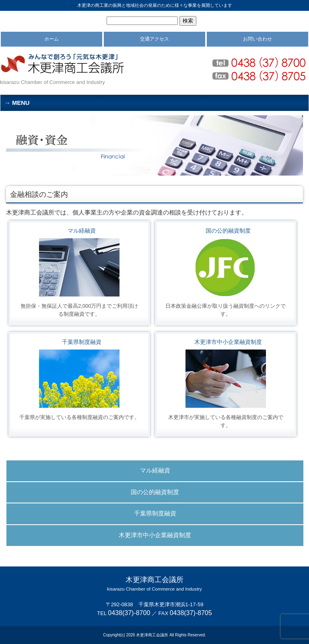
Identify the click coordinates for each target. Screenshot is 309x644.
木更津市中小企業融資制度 (228, 342)
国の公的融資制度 (228, 231)
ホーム (51, 39)
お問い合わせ (257, 39)
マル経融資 (82, 231)
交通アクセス (154, 39)
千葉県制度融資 (82, 342)
